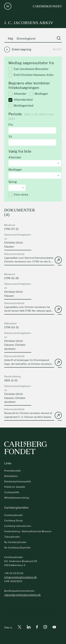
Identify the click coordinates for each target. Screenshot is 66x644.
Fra (11, 125)
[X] (20, 628)
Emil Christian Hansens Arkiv (31, 75)
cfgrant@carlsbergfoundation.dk (22, 595)
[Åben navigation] (8, 6)
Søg (10, 38)
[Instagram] (45, 628)
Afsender (18, 94)
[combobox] (35, 163)
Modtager (39, 94)
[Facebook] (37, 628)
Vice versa (18, 195)
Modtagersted (21, 106)
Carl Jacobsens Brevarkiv (29, 69)
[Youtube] (54, 628)
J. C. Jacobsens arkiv (29, 23)
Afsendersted (21, 100)
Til (10, 137)
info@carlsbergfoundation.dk (21, 577)
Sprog (13, 182)
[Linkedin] (29, 628)
